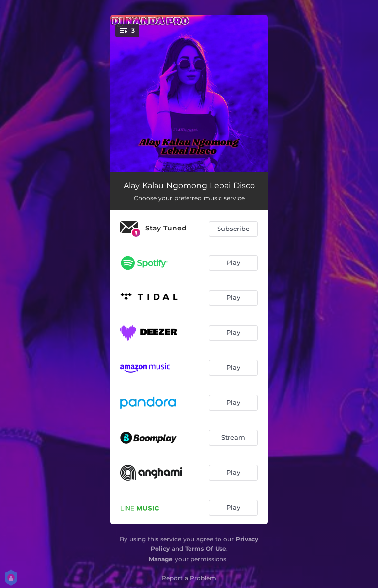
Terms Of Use (206, 548)
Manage (161, 559)
